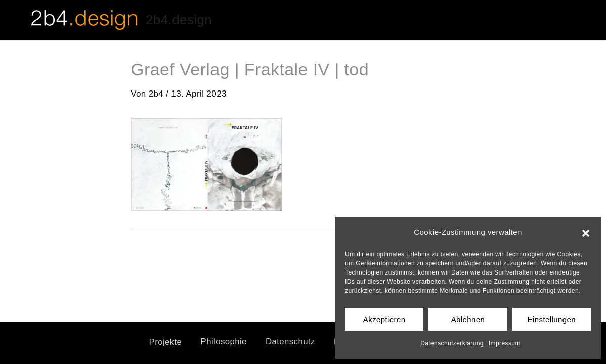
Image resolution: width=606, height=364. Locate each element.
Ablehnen (468, 319)
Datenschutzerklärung (452, 343)
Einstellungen (552, 319)
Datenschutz (290, 342)
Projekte (161, 342)
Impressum (505, 343)
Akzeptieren (384, 319)
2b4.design (179, 20)
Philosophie (221, 342)
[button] (586, 232)
